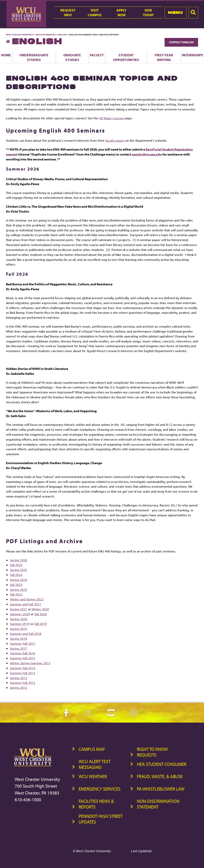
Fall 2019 (41, 624)
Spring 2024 (19, 580)
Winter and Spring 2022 (27, 599)
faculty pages (115, 140)
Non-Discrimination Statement (158, 804)
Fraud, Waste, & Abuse (160, 776)
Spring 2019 (19, 629)
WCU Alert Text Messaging (95, 764)
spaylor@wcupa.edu (147, 154)
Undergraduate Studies (34, 57)
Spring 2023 (19, 590)
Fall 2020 (41, 614)
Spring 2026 (19, 560)
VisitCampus (95, 12)
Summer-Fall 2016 (23, 653)
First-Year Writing (164, 57)
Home (6, 55)
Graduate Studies (72, 57)
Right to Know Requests (152, 752)
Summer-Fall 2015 (23, 658)
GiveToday (148, 12)
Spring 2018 (19, 639)
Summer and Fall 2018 (26, 634)
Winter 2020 (40, 609)
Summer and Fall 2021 (26, 604)
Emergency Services (100, 789)
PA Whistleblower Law (161, 789)
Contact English (181, 42)
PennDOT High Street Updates (101, 819)
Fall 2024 (16, 575)
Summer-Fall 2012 (23, 683)
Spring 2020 (19, 619)
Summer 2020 (20, 614)
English (62, 35)
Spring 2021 (19, 609)
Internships (192, 55)
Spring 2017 (19, 648)
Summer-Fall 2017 (23, 643)
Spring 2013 (19, 678)
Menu (175, 13)
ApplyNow (121, 12)
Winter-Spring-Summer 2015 (30, 663)
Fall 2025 (16, 565)
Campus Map (92, 749)
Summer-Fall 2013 (23, 673)
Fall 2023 (16, 585)
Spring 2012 (19, 688)
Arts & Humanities (46, 35)
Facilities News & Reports (96, 804)
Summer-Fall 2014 (23, 668)
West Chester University (20, 35)
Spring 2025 (19, 570)
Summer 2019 (20, 624)
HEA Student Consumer (162, 764)
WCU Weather (93, 776)
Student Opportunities (126, 57)
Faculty (97, 55)
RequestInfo (68, 12)
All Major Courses (112, 118)
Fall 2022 (16, 594)
